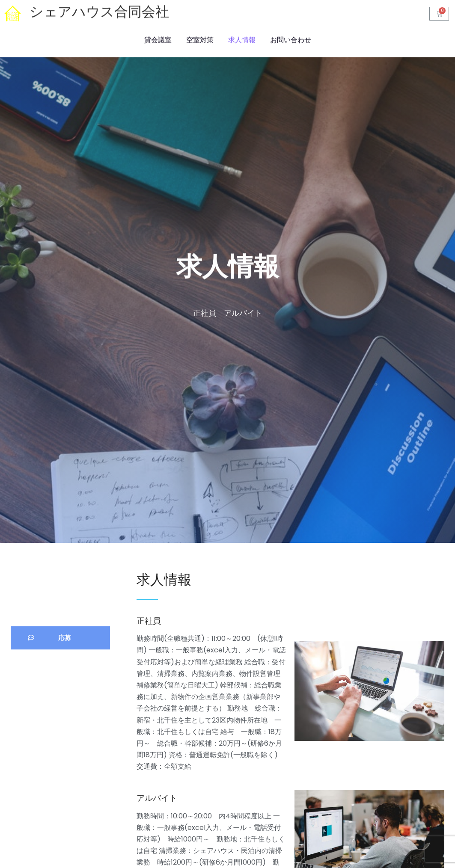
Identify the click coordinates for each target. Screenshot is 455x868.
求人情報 (242, 39)
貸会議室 (158, 39)
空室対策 (200, 39)
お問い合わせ (291, 39)
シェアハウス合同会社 (99, 13)
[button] (60, 657)
